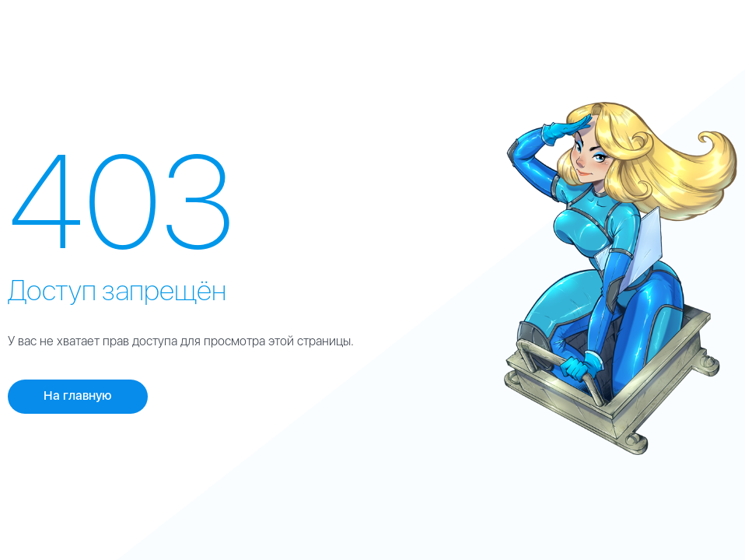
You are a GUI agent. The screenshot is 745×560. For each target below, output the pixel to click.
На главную (78, 395)
